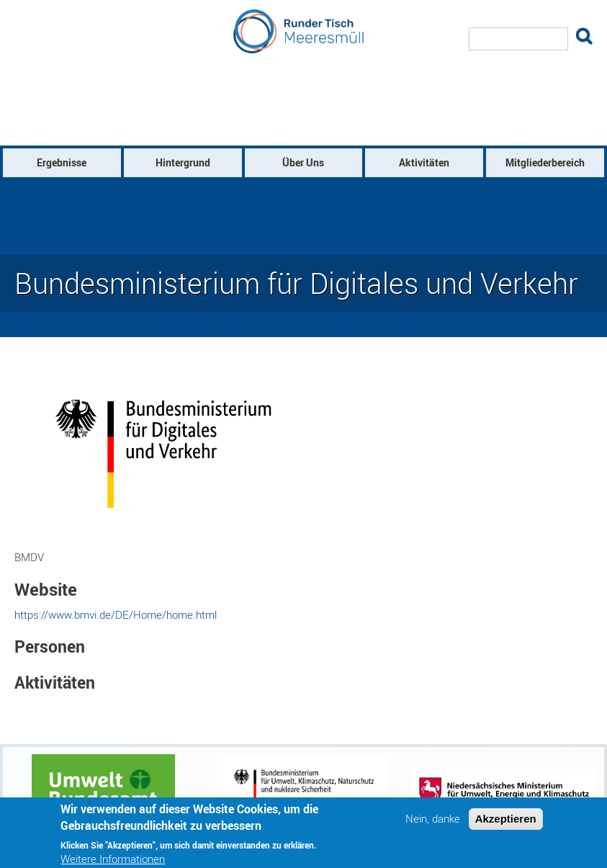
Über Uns (303, 162)
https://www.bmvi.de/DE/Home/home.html (116, 614)
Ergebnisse (62, 162)
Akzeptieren (506, 824)
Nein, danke (433, 824)
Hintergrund (183, 162)
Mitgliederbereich (545, 162)
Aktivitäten (424, 162)
